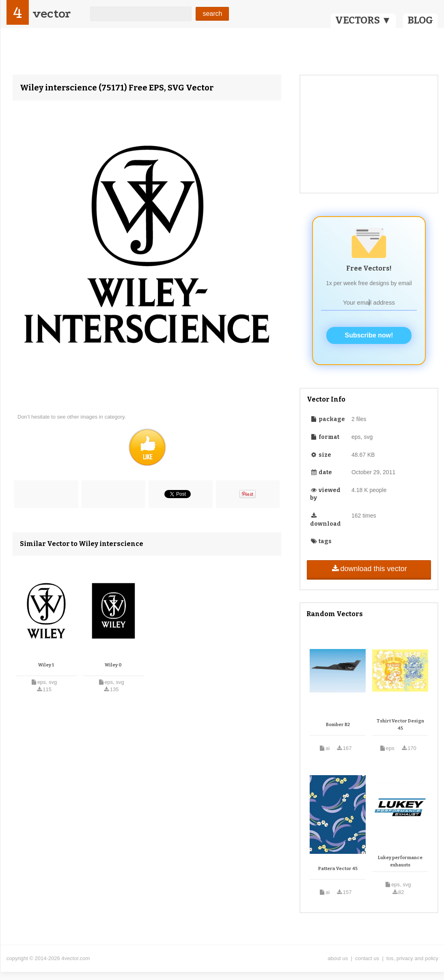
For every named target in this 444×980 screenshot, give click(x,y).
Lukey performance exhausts (400, 861)
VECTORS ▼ (363, 20)
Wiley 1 (46, 665)
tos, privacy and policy (412, 958)
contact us (367, 958)
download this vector (369, 569)
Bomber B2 (338, 725)
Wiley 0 (113, 665)
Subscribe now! (369, 335)
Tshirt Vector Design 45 (400, 725)
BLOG (420, 20)
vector (52, 14)
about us (338, 958)
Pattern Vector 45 (338, 869)
